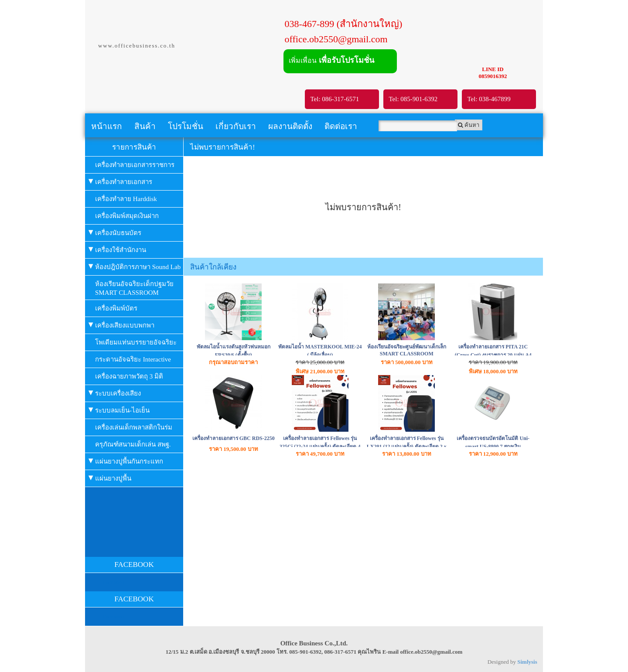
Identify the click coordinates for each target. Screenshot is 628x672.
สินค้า (145, 126)
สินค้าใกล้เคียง (213, 267)
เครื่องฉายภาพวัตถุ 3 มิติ (129, 376)
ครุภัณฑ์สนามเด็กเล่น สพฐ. (133, 444)
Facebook (114, 582)
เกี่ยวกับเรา (236, 126)
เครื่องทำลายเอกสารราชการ (135, 165)
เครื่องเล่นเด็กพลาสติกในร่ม (134, 427)
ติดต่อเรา (341, 126)
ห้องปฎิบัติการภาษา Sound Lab (135, 266)
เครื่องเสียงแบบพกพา (121, 324)
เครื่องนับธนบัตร (115, 232)
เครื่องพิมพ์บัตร (116, 308)
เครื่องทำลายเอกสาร (120, 181)
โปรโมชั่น (186, 126)
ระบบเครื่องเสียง (115, 392)
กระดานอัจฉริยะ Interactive (133, 359)
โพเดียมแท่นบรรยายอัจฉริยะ (136, 342)
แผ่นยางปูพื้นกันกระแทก (126, 460)
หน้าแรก (107, 126)
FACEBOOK (134, 565)
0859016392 (493, 76)
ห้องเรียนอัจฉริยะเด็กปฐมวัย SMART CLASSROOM (134, 288)
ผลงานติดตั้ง (290, 126)
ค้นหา (469, 125)
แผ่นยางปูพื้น (110, 477)
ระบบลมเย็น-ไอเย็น (119, 409)
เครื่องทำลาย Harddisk (126, 199)
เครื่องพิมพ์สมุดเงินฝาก (127, 216)
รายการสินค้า (134, 147)
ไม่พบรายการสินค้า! (223, 147)
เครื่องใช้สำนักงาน (117, 249)
